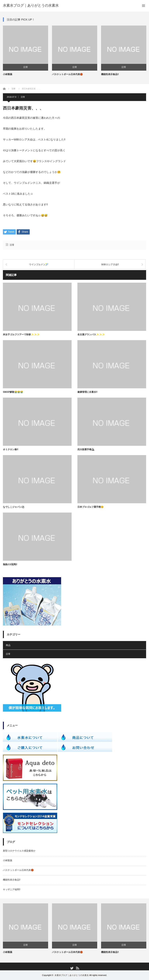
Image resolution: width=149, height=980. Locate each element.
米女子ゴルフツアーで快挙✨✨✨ (21, 335)
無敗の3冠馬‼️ (10, 564)
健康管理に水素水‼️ (87, 392)
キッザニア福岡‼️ (12, 889)
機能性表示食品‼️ (110, 74)
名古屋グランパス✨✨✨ (91, 335)
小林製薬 (8, 74)
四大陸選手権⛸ (86, 449)
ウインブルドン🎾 (39, 264)
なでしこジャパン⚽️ (14, 507)
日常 (26, 67)
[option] (26, 51)
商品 (8, 645)
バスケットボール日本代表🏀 (67, 74)
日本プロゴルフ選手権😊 (91, 507)
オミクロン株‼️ (11, 449)
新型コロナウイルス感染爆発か (19, 851)
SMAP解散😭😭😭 (13, 392)
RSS (77, 968)
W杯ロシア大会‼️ (110, 264)
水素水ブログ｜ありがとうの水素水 (72, 975)
